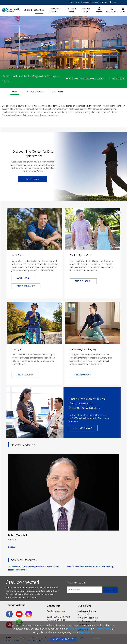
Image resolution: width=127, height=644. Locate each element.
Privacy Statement (79, 629)
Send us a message (56, 611)
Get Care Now (86, 10)
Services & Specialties (55, 10)
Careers (95, 2)
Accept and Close (64, 639)
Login (113, 2)
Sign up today (77, 583)
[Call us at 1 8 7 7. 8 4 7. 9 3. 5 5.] (112, 10)
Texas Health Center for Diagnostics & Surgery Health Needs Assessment (34, 568)
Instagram (29, 612)
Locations (39, 10)
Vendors (86, 2)
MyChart (104, 2)
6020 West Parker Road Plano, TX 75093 (86, 79)
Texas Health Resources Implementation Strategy (90, 567)
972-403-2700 (118, 79)
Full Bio (12, 547)
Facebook (10, 612)
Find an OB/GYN (83, 375)
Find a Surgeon (83, 281)
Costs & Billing (72, 10)
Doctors (28, 10)
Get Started (33, 179)
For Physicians (75, 2)
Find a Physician (83, 428)
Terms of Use (103, 629)
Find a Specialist (26, 286)
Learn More (23, 278)
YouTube (20, 612)
